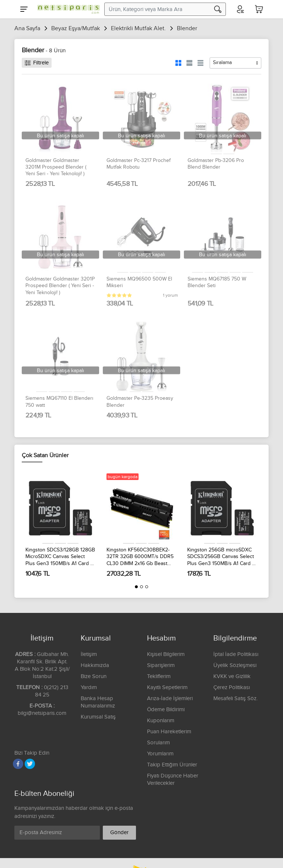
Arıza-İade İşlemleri (170, 698)
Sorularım (158, 743)
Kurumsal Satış (98, 717)
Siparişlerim (161, 665)
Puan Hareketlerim (169, 732)
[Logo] (67, 9)
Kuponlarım (161, 721)
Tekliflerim (159, 676)
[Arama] (218, 9)
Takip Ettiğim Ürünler (172, 765)
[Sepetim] (259, 9)
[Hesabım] (240, 9)
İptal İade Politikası (236, 654)
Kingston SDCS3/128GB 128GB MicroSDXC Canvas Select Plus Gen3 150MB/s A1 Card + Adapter (60, 557)
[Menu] (24, 9)
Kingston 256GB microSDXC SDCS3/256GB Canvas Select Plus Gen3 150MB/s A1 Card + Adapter (221, 557)
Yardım (89, 687)
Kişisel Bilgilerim (166, 654)
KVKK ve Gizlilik (232, 676)
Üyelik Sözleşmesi (235, 665)
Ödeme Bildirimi (166, 710)
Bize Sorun (94, 676)
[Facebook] (18, 764)
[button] (136, 587)
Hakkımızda (95, 665)
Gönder (119, 832)
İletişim (89, 654)
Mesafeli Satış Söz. (235, 698)
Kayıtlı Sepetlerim (167, 687)
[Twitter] (30, 764)
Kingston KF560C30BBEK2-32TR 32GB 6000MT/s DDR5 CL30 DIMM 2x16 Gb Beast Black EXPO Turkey (140, 557)
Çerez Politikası (232, 687)
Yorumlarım (160, 754)
